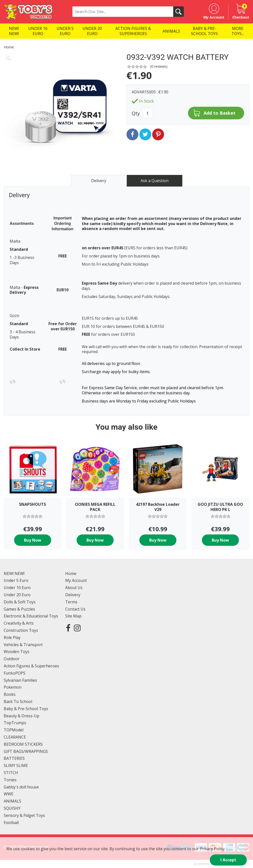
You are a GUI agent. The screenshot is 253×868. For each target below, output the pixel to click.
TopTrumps (15, 723)
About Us (74, 588)
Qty (136, 113)
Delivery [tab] (99, 181)
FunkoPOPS (15, 673)
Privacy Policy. (213, 849)
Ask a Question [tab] (155, 181)
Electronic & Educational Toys (31, 616)
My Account (76, 580)
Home (9, 47)
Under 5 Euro (16, 580)
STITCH (11, 773)
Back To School (18, 701)
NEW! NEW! (14, 573)
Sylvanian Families (20, 680)
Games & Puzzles (19, 609)
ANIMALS (12, 801)
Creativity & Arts (19, 623)
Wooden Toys (17, 652)
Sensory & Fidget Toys (24, 815)
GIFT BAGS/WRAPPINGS (26, 751)
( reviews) (159, 66)
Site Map (73, 616)
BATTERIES (14, 758)
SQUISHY (12, 808)
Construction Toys (21, 630)
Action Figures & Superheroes (31, 666)
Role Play (12, 637)
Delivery (73, 595)
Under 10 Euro (17, 588)
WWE (9, 794)
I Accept (228, 860)
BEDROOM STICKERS (23, 744)
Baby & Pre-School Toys (26, 709)
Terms (71, 602)
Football (11, 823)
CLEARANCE (15, 737)
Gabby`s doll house (21, 787)
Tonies (10, 780)
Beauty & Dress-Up (21, 716)
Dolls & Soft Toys (20, 602)
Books (10, 694)
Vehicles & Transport (23, 645)
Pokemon (13, 687)
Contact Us (75, 609)
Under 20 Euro (17, 595)
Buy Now (33, 540)
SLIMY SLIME (16, 765)
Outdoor (12, 659)
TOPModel (14, 730)
